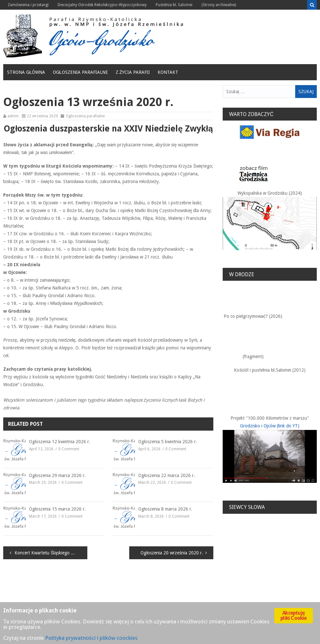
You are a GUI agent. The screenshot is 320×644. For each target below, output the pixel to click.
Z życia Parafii (133, 72)
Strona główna (26, 72)
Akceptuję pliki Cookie (293, 615)
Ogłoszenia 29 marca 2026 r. (57, 475)
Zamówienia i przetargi (28, 5)
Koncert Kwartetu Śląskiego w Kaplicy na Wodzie (51, 553)
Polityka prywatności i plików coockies (91, 638)
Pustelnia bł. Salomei (174, 5)
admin (13, 116)
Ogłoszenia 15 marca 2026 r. (57, 509)
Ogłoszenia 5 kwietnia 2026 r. (168, 442)
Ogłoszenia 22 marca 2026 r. (167, 475)
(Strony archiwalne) (219, 5)
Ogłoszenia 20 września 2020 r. (172, 553)
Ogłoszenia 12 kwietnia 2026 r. (60, 442)
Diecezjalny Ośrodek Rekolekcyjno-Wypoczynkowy (102, 5)
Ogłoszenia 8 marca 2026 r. (165, 509)
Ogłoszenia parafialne (80, 72)
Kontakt (168, 72)
